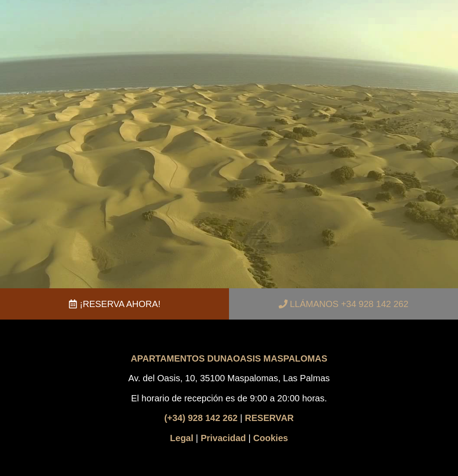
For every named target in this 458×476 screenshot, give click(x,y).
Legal (182, 438)
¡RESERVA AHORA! (120, 304)
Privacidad (223, 438)
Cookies (271, 438)
